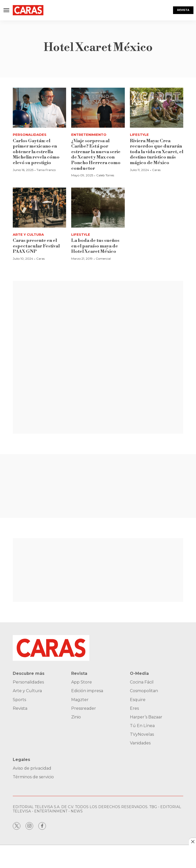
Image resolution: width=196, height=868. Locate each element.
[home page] (28, 10)
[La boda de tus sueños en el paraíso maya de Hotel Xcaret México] (98, 208)
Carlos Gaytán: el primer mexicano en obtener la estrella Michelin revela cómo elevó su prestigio (36, 152)
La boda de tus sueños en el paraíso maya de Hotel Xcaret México (95, 246)
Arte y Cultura (28, 234)
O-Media (139, 673)
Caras (156, 170)
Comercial (103, 259)
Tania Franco (46, 170)
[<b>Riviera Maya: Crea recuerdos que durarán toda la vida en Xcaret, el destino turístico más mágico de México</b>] (157, 108)
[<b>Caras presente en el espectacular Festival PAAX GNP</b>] (39, 208)
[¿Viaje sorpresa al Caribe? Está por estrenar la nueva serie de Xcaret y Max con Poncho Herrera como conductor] (98, 108)
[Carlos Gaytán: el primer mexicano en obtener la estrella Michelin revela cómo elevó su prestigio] (39, 108)
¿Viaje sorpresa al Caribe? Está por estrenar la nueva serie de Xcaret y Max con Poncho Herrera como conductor (96, 155)
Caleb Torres (105, 175)
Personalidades (30, 135)
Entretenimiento (89, 135)
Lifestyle (139, 135)
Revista (183, 10)
